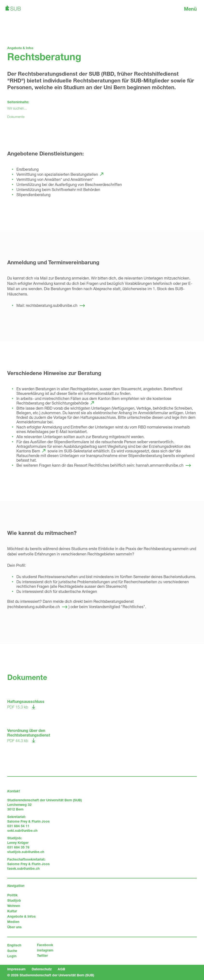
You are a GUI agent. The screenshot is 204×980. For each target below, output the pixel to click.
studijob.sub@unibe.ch (26, 852)
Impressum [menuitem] (16, 969)
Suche (12, 951)
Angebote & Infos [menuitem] (21, 916)
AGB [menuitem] (61, 969)
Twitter (42, 955)
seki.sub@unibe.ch (22, 830)
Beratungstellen (84, 174)
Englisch (14, 945)
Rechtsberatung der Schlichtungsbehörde (53, 403)
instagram (45, 950)
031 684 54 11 (18, 826)
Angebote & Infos (20, 48)
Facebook (45, 945)
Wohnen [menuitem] (14, 906)
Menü (190, 9)
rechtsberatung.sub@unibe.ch (52, 305)
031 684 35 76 (18, 847)
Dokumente (16, 117)
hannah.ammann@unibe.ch (160, 465)
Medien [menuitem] (13, 922)
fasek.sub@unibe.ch (23, 868)
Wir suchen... (17, 108)
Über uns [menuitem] (14, 927)
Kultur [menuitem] (12, 911)
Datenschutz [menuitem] (42, 969)
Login (12, 956)
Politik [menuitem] (12, 895)
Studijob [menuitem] (14, 900)
